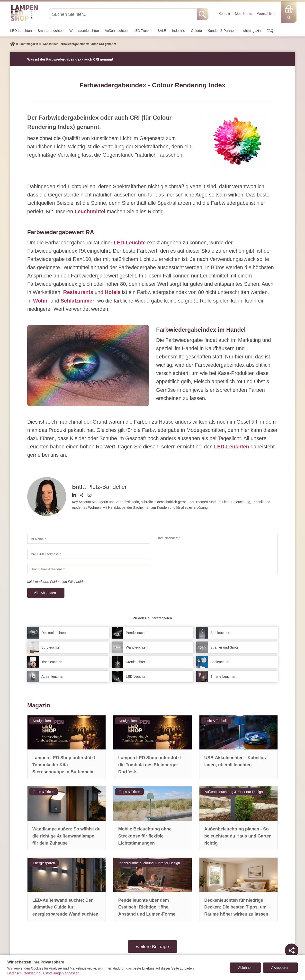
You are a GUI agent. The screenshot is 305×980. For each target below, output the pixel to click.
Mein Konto (244, 14)
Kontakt (224, 14)
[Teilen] (292, 950)
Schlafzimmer (77, 301)
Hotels (113, 292)
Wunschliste (266, 14)
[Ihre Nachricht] (216, 554)
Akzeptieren (280, 968)
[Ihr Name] (89, 539)
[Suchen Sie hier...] (123, 14)
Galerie (196, 31)
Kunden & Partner (221, 31)
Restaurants (78, 292)
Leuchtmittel (90, 212)
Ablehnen (245, 968)
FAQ (270, 31)
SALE (162, 31)
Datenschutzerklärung (24, 973)
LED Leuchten (21, 31)
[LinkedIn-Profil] (74, 496)
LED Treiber (143, 31)
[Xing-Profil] (82, 496)
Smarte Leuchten (51, 31)
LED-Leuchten (232, 447)
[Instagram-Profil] (90, 496)
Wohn (40, 301)
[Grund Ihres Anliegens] (89, 569)
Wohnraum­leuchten (84, 31)
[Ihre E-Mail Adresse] (89, 554)
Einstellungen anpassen (61, 973)
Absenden (48, 593)
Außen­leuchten (116, 31)
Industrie (179, 31)
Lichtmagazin (251, 31)
